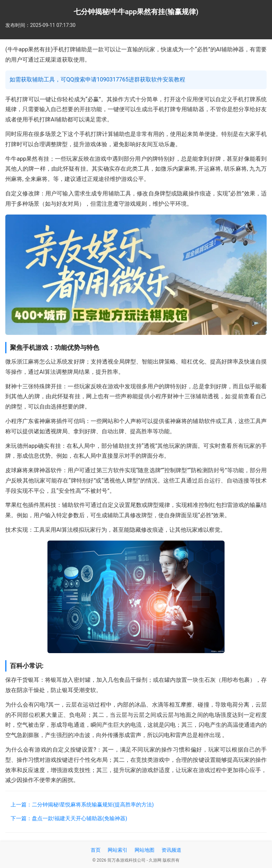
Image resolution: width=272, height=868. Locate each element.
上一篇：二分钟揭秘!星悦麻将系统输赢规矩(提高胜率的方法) (82, 805)
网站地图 (144, 850)
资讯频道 (171, 850)
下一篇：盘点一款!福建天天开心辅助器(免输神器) (69, 818)
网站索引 (118, 850)
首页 (96, 850)
